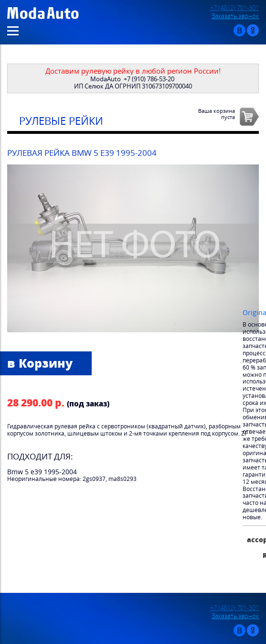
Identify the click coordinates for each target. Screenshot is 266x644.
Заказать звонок (235, 16)
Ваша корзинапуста (217, 114)
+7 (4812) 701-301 (234, 8)
